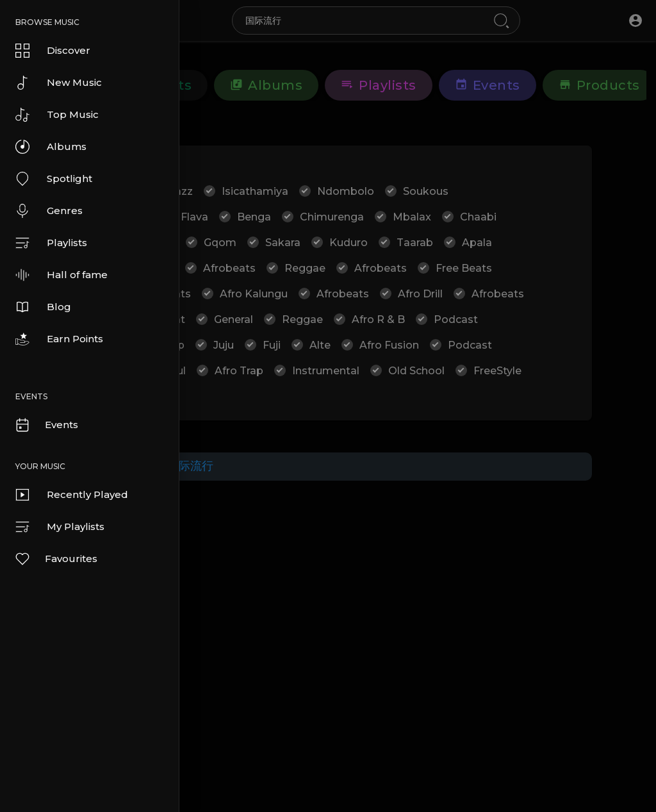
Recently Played (72, 495)
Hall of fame (61, 275)
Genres (49, 211)
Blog (43, 307)
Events (46, 425)
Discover (53, 51)
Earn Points (59, 339)
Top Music (57, 115)
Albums (51, 147)
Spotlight (54, 179)
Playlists (51, 243)
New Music (59, 83)
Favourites (56, 559)
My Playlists (60, 527)
